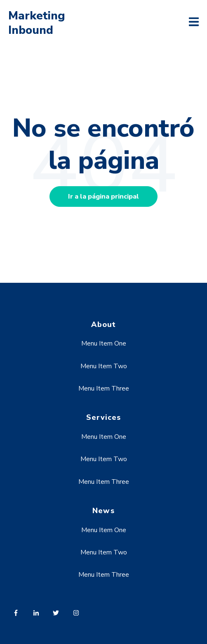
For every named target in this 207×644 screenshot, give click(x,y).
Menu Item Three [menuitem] (104, 388)
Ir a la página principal (103, 197)
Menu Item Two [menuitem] (104, 366)
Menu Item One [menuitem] (104, 343)
